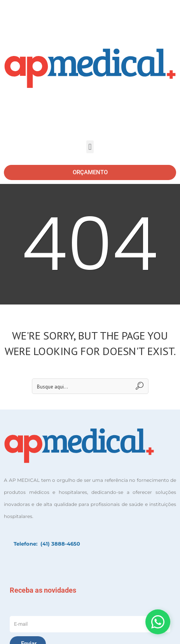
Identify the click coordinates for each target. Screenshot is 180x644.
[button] (90, 147)
